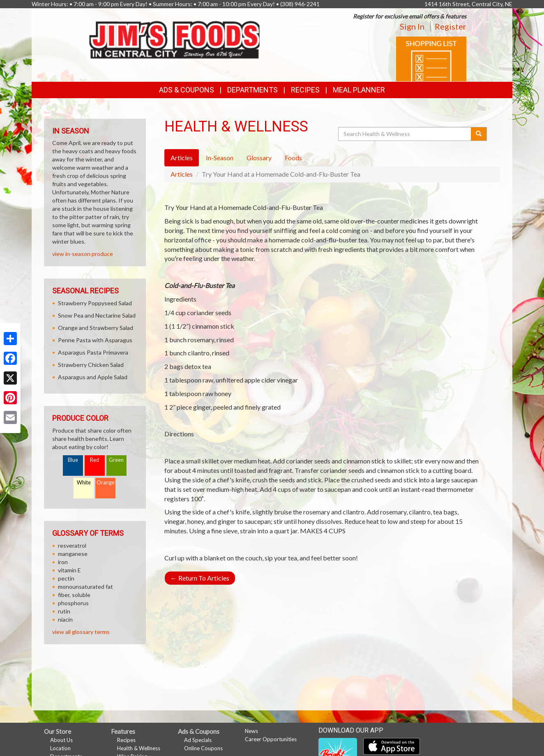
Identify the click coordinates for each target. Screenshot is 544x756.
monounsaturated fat (85, 587)
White (84, 483)
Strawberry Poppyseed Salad (95, 303)
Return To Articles (200, 578)
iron (63, 562)
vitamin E (69, 570)
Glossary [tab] (259, 158)
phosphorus (73, 603)
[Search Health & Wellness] (405, 134)
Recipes (305, 90)
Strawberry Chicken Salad (91, 365)
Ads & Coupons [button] (187, 90)
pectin (66, 578)
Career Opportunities (271, 739)
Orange (106, 483)
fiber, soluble (74, 595)
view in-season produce (83, 254)
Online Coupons (203, 748)
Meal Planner (359, 90)
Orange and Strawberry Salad (96, 328)
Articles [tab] (182, 158)
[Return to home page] (175, 38)
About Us (61, 740)
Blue (73, 460)
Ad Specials (198, 740)
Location (60, 748)
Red (95, 460)
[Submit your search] (479, 134)
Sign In (412, 26)
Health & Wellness (139, 748)
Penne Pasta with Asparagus (95, 340)
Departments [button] (252, 90)
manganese (73, 554)
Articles (182, 174)
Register (451, 26)
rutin (64, 611)
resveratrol (72, 545)
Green (116, 460)
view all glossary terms (81, 632)
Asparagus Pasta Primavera (93, 352)
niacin (65, 619)
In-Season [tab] (220, 158)
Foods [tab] (293, 158)
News (251, 731)
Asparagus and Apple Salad (93, 377)
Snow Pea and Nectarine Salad (97, 315)
